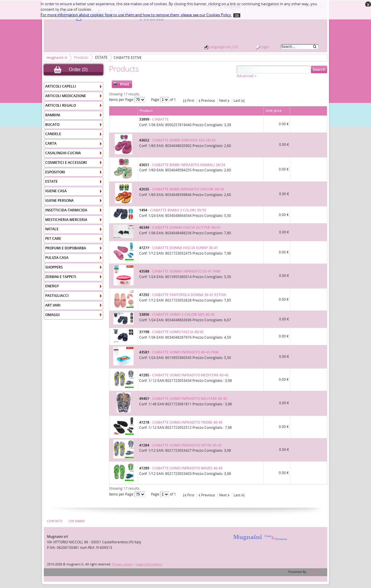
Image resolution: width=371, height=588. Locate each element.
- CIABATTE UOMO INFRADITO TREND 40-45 (181, 422)
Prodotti (81, 58)
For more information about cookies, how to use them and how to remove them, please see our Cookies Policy (136, 15)
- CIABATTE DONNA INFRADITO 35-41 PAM (180, 271)
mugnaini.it (57, 57)
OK (237, 15)
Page (156, 100)
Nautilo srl (315, 572)
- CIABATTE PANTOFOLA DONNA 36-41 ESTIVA (183, 295)
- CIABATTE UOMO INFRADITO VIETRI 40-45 (180, 445)
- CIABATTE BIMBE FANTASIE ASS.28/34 (177, 140)
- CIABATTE (154, 119)
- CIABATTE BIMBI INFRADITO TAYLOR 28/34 (181, 189)
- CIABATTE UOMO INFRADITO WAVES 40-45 (181, 468)
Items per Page (122, 100)
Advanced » (246, 76)
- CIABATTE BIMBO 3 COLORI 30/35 (173, 210)
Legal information (149, 564)
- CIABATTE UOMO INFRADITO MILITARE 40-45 (183, 399)
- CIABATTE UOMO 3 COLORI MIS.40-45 (177, 315)
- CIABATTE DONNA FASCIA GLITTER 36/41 (180, 228)
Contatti (55, 521)
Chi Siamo (77, 521)
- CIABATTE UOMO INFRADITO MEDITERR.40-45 (184, 375)
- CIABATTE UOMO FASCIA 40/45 (171, 332)
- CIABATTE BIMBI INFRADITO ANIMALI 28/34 (182, 165)
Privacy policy (122, 564)
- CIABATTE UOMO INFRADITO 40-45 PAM (179, 352)
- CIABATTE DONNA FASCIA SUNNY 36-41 (179, 248)
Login (265, 47)
